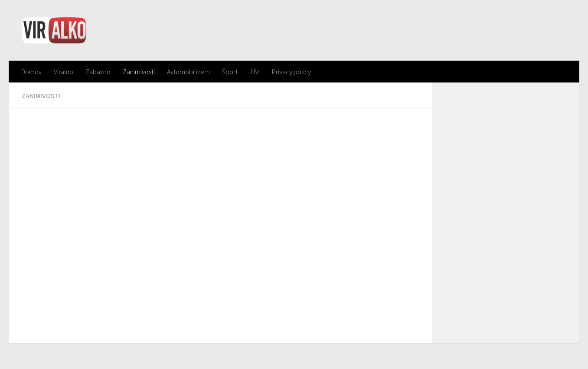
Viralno (64, 72)
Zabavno (98, 72)
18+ (255, 72)
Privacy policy (291, 72)
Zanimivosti (139, 72)
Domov (31, 72)
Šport (230, 72)
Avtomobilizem (188, 72)
